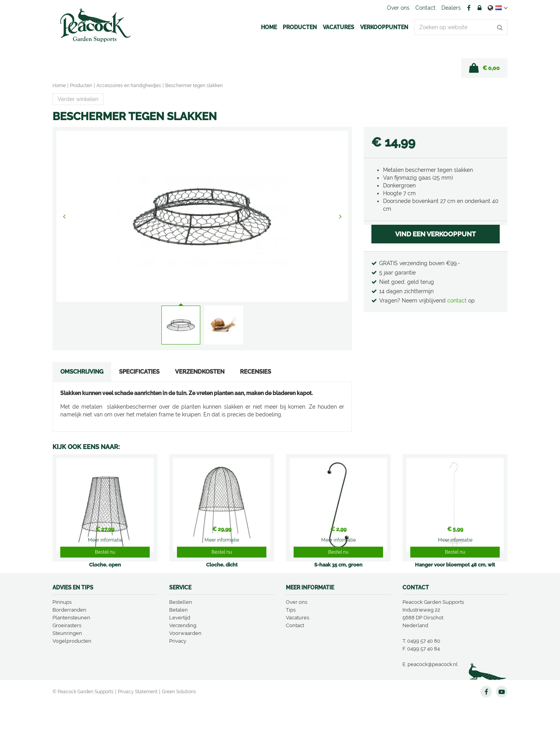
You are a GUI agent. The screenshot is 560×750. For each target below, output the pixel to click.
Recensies (255, 372)
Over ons (297, 649)
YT (502, 738)
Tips (291, 656)
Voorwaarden (185, 680)
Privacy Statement (138, 738)
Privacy (178, 688)
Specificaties (139, 372)
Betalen (178, 656)
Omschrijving (82, 372)
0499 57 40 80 (424, 688)
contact (458, 301)
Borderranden (69, 656)
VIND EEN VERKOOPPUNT (436, 234)
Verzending (183, 672)
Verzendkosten (200, 372)
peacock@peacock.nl (433, 711)
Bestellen (181, 649)
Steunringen (67, 680)
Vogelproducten (72, 688)
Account (479, 8)
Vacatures (297, 664)
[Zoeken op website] (461, 27)
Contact (295, 672)
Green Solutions (179, 738)
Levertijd (180, 664)
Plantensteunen (71, 664)
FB (469, 8)
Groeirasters (67, 672)
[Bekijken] (484, 68)
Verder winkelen (78, 99)
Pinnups (62, 649)
